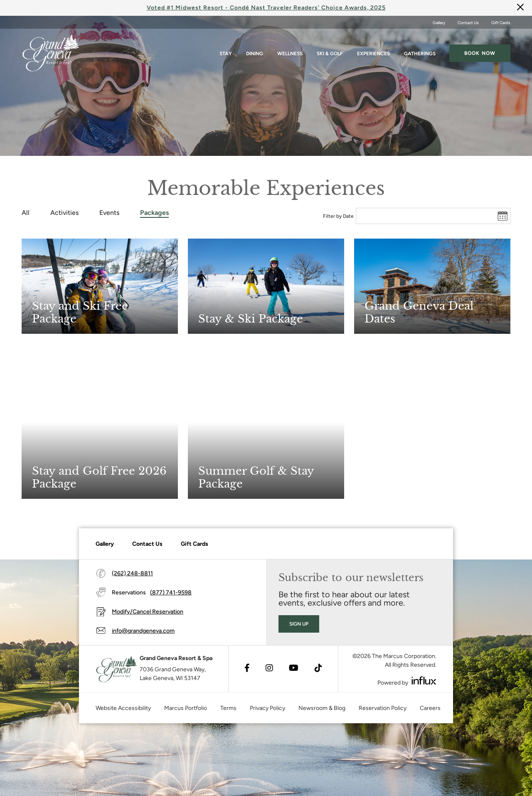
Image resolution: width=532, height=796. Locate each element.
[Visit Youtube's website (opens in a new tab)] (294, 669)
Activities (64, 213)
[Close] (520, 7)
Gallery (439, 23)
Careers (430, 708)
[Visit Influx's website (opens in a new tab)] (424, 681)
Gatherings (420, 50)
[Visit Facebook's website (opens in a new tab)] (247, 669)
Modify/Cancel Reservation (148, 612)
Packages (154, 213)
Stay (226, 50)
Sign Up (299, 624)
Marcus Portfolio (186, 708)
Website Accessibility (123, 708)
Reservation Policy (383, 708)
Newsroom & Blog (322, 708)
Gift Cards (501, 23)
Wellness (290, 50)
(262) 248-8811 (132, 573)
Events (109, 213)
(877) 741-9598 (171, 593)
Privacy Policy (267, 708)
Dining (255, 50)
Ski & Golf (330, 50)
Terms (228, 708)
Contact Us (468, 23)
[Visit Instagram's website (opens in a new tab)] (269, 669)
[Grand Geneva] (116, 669)
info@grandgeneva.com (143, 631)
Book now (480, 50)
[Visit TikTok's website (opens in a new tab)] (318, 669)
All (26, 213)
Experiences (373, 50)
